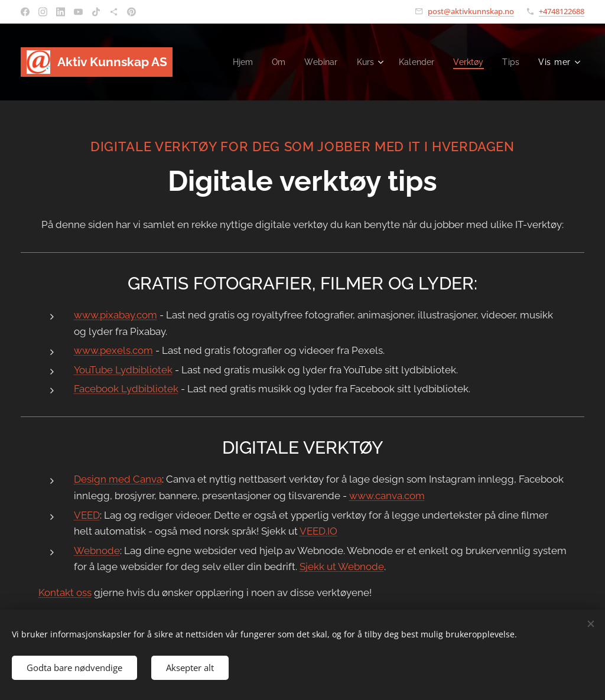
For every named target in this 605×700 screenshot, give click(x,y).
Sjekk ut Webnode (342, 566)
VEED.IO (318, 531)
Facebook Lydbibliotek (126, 389)
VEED (87, 515)
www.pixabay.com (116, 315)
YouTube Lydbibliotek (123, 370)
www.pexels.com (113, 350)
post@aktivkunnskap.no (471, 11)
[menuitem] (235, 62)
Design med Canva (118, 479)
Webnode (97, 551)
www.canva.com (387, 496)
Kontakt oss (65, 592)
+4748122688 (562, 11)
